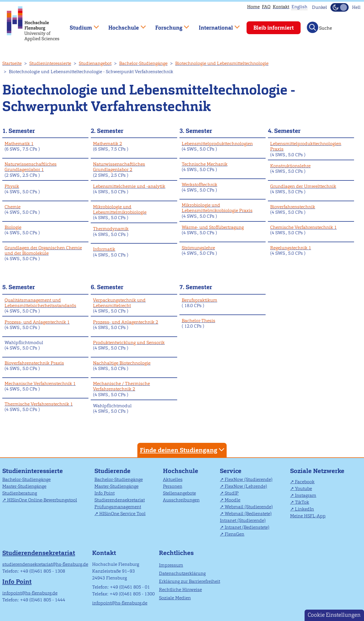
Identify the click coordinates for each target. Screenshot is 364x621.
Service (231, 471)
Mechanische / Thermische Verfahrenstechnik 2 (121, 386)
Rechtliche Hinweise (180, 590)
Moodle (232, 500)
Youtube (303, 489)
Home (253, 7)
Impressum (171, 565)
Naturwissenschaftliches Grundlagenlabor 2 (119, 167)
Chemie (13, 207)
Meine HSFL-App (308, 516)
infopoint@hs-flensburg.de (30, 593)
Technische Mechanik (205, 164)
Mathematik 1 (19, 144)
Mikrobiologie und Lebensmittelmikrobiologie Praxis (217, 208)
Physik (12, 186)
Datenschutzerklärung (182, 573)
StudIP (232, 493)
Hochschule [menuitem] (123, 25)
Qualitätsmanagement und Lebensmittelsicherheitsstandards (40, 303)
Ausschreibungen (181, 500)
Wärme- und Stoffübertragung (213, 227)
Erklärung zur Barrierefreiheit (190, 581)
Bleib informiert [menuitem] (274, 28)
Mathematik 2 (107, 144)
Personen (173, 486)
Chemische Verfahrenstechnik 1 (303, 227)
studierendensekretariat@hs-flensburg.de (45, 564)
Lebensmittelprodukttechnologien (217, 144)
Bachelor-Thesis (198, 321)
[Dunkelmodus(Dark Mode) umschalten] (340, 7)
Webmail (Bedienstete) (248, 514)
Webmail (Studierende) (249, 507)
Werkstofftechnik (199, 185)
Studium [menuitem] (80, 25)
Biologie (13, 227)
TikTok (302, 502)
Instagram (306, 495)
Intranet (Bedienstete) (247, 527)
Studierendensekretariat (120, 500)
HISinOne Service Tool (122, 514)
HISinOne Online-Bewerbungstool (42, 500)
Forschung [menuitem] (168, 25)
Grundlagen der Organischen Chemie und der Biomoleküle (43, 250)
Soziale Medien (175, 598)
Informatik (104, 249)
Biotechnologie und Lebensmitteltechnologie (222, 63)
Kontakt (281, 7)
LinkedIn (304, 509)
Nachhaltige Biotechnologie (122, 363)
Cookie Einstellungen (334, 615)
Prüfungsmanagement (118, 507)
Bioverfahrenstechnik (293, 207)
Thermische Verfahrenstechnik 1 (39, 404)
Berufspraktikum (199, 300)
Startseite (12, 63)
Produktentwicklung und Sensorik (129, 343)
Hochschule (181, 471)
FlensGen (234, 534)
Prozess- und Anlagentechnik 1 (37, 322)
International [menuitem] (215, 25)
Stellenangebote (179, 493)
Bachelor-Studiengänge (143, 63)
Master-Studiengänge (24, 486)
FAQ (266, 7)
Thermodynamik (111, 229)
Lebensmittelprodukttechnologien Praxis (306, 146)
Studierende (112, 471)
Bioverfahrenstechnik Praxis (34, 363)
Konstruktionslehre (290, 166)
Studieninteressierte (50, 63)
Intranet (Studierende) (243, 520)
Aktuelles (173, 479)
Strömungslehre (198, 248)
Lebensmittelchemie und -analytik (129, 186)
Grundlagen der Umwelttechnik (303, 186)
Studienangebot (95, 63)
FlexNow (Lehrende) (246, 486)
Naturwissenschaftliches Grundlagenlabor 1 (31, 167)
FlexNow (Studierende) (249, 479)
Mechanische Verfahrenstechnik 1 (40, 384)
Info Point (105, 493)
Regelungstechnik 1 (291, 248)
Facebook (305, 482)
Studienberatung (20, 493)
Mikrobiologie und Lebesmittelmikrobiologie (120, 209)
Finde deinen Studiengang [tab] (183, 450)
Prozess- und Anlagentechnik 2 (126, 322)
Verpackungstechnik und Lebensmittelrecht (119, 303)
